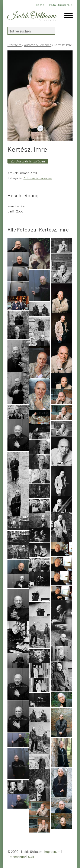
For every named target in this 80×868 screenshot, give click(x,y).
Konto (40, 5)
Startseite (15, 45)
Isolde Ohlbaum (32, 16)
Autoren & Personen (38, 45)
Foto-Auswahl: (61, 5)
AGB (31, 857)
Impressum (52, 851)
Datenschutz (17, 857)
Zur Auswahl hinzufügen (28, 161)
